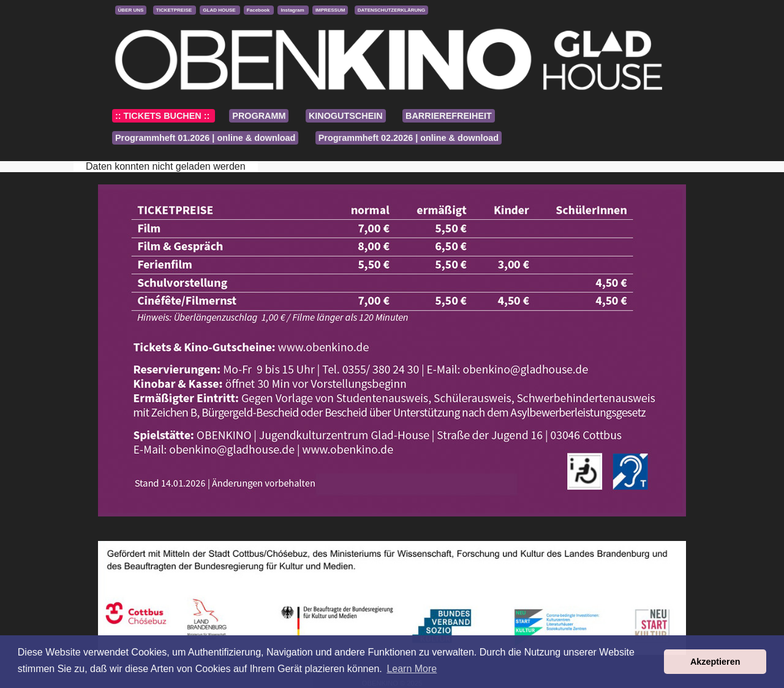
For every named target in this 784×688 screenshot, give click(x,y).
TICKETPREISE (175, 10)
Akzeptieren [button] (715, 662)
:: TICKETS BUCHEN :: (164, 116)
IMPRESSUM (330, 10)
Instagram (293, 10)
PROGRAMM (259, 116)
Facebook (259, 10)
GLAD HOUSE (220, 10)
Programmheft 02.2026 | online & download (409, 138)
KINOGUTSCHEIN (346, 116)
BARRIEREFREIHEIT (449, 116)
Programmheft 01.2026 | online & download (205, 138)
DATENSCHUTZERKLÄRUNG (392, 10)
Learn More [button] (412, 669)
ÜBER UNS (131, 10)
